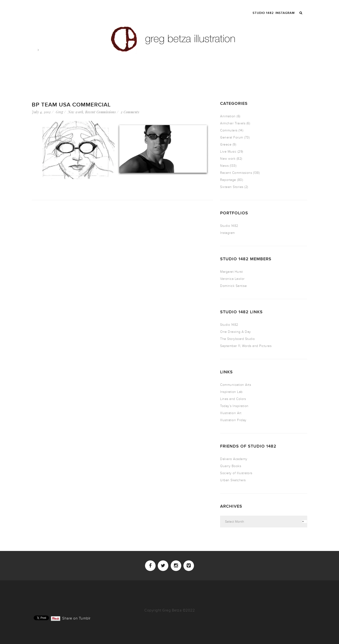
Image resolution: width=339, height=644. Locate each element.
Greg (59, 112)
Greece (226, 145)
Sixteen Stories (232, 187)
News (224, 166)
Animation (228, 116)
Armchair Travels (233, 123)
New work (76, 112)
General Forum (232, 137)
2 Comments (130, 112)
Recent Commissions (100, 112)
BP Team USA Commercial (71, 105)
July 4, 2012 (41, 112)
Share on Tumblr (76, 618)
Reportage (228, 180)
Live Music (228, 152)
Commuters (229, 130)
